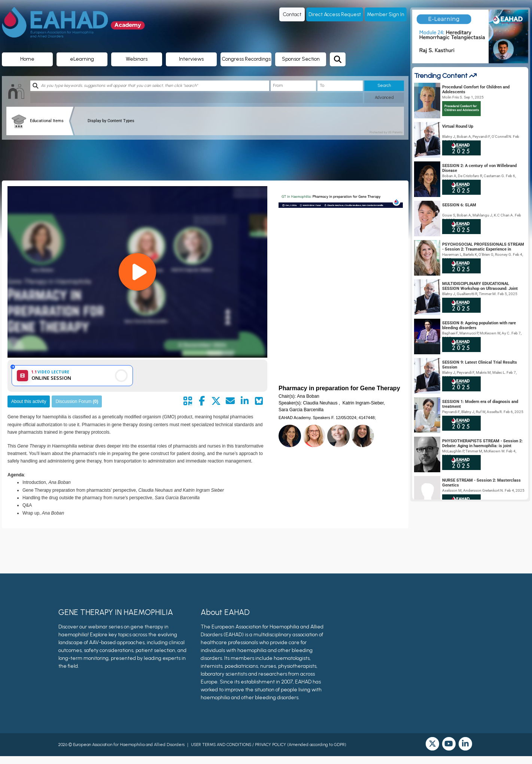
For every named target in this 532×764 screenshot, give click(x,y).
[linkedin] (465, 744)
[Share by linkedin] (244, 401)
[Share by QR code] (188, 401)
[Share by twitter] (216, 401)
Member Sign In (386, 14)
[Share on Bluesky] (259, 401)
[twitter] (432, 744)
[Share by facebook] (202, 401)
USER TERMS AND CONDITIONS (221, 745)
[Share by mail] (230, 401)
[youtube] (449, 744)
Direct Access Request (335, 14)
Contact (292, 14)
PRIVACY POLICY (270, 745)
